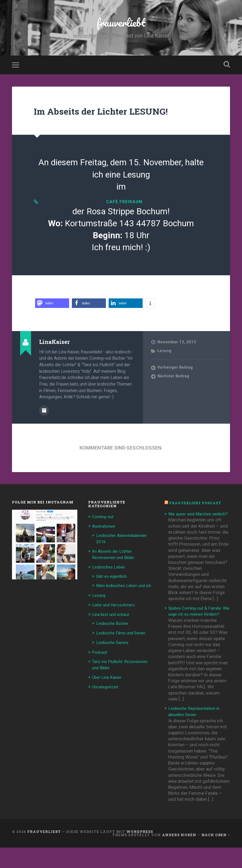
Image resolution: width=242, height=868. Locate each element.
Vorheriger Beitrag (175, 377)
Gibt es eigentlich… (115, 584)
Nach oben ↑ (216, 855)
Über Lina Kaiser (108, 689)
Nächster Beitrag (174, 386)
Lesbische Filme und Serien (124, 646)
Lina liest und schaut (113, 628)
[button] (52, 313)
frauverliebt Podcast (198, 512)
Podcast (101, 665)
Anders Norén (179, 855)
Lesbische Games (114, 655)
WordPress (140, 852)
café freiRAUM (124, 209)
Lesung (165, 360)
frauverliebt (121, 24)
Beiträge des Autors (44, 420)
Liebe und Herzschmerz (116, 618)
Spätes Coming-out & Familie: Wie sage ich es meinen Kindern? (199, 629)
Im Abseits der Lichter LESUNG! (117, 115)
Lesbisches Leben (110, 575)
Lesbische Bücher (114, 637)
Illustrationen (105, 535)
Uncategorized (107, 699)
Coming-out (104, 525)
